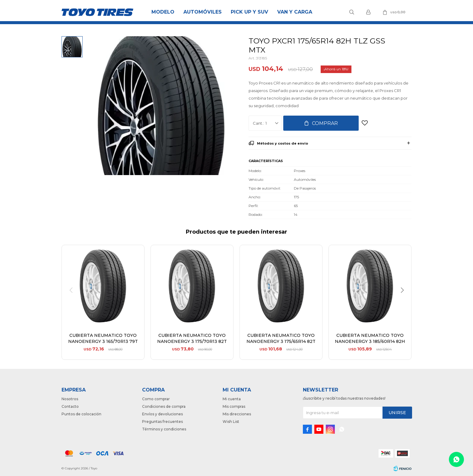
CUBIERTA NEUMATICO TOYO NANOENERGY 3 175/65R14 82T (281, 338)
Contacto (70, 406)
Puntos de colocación (81, 414)
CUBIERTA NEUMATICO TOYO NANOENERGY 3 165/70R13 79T (103, 338)
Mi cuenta (232, 399)
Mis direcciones (237, 414)
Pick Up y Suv (249, 12)
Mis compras (234, 406)
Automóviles (203, 12)
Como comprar (156, 399)
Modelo (163, 12)
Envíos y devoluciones (162, 414)
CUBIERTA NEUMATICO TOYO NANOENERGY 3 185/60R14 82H (370, 338)
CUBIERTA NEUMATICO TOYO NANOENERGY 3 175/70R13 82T (192, 338)
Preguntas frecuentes (162, 422)
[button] (404, 302)
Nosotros (70, 399)
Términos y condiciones (164, 429)
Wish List (231, 422)
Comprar (325, 123)
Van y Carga (295, 12)
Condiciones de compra (164, 406)
